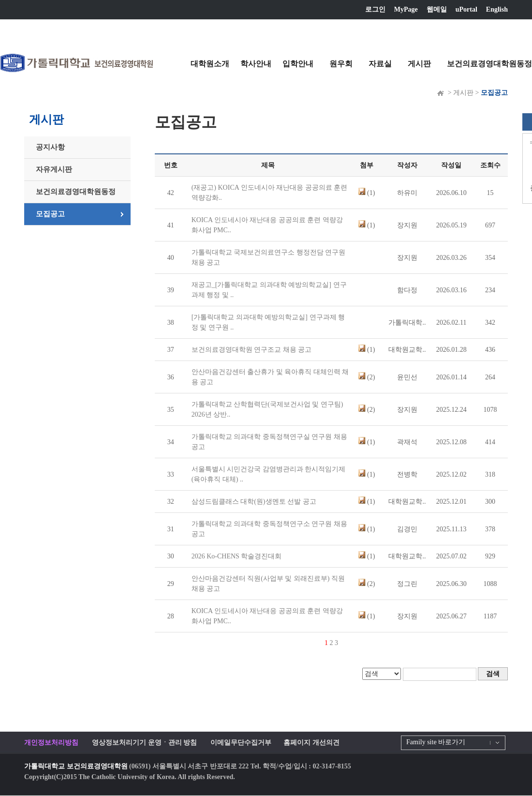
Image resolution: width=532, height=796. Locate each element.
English (497, 9)
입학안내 (298, 64)
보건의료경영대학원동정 (489, 64)
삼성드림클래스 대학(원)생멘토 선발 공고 (254, 502)
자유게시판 (54, 169)
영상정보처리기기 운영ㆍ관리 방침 (144, 743)
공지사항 (50, 147)
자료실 (380, 64)
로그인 (375, 9)
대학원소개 (210, 64)
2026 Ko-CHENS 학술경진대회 (237, 556)
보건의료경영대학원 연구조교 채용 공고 (252, 350)
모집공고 (50, 214)
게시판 (419, 64)
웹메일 (437, 9)
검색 (493, 674)
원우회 (341, 64)
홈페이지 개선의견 (311, 743)
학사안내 (256, 64)
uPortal (466, 9)
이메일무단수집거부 (241, 743)
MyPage (406, 9)
